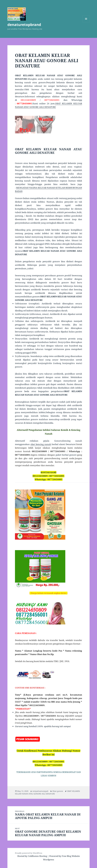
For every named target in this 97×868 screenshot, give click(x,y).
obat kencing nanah (41, 444)
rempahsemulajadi (40, 791)
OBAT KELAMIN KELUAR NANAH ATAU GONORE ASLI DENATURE (47, 792)
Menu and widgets (86, 22)
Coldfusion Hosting (37, 856)
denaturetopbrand (24, 25)
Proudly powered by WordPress (29, 853)
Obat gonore (58, 791)
